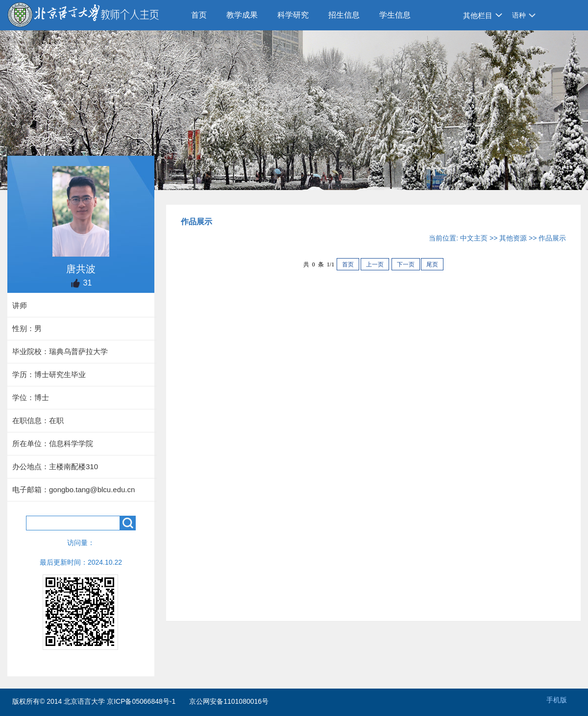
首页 (199, 15)
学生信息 (395, 15)
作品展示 (552, 238)
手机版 (557, 700)
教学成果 (242, 15)
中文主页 (474, 238)
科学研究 (293, 15)
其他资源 (513, 238)
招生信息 (344, 15)
